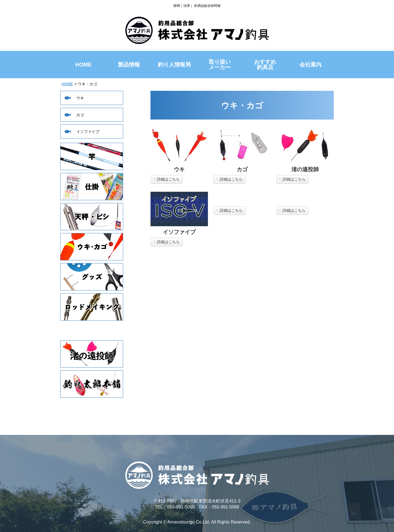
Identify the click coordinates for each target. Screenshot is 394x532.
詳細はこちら (168, 179)
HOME (67, 84)
